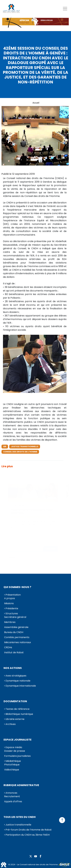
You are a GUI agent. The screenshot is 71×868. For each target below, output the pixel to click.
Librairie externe (15, 719)
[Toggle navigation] (65, 9)
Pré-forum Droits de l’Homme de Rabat (29, 830)
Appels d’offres (13, 801)
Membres (10, 622)
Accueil (36, 103)
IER (5, 446)
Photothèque (12, 765)
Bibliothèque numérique (19, 714)
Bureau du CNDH (14, 632)
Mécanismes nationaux (18, 642)
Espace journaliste (17, 740)
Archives (11, 724)
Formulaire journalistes (17, 756)
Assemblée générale (16, 627)
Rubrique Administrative (21, 785)
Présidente (12, 608)
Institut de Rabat (14, 652)
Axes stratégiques (16, 676)
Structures (12, 613)
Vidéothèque (12, 770)
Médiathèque (13, 761)
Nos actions (13, 668)
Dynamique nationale (18, 681)
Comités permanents (17, 637)
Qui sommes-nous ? (17, 587)
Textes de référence (17, 709)
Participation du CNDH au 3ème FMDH (28, 835)
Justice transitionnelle (25, 446)
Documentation (15, 701)
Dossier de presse (15, 751)
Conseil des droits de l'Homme (20, 452)
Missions (9, 603)
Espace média (14, 747)
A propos (10, 598)
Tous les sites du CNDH (20, 817)
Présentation (13, 595)
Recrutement (12, 796)
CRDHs (8, 647)
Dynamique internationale (21, 686)
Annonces (11, 793)
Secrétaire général (15, 617)
